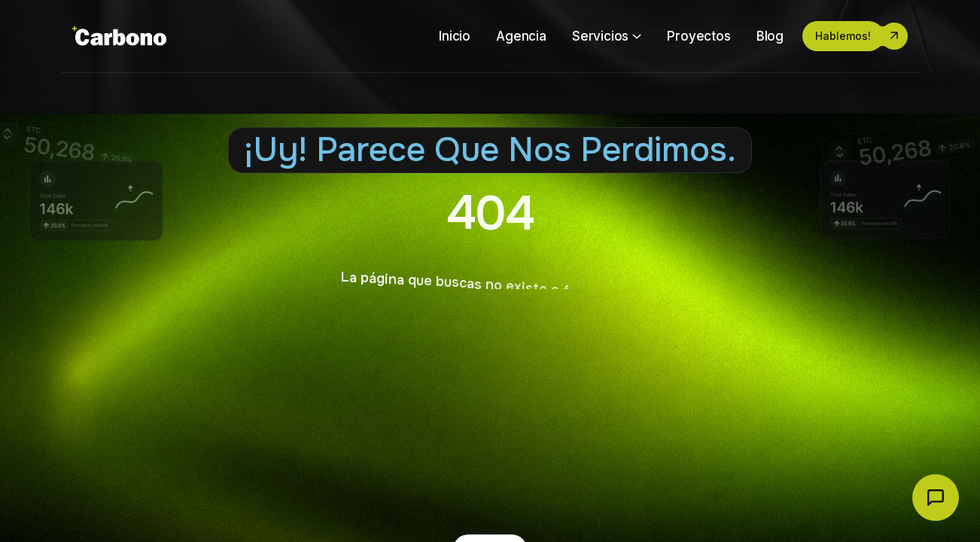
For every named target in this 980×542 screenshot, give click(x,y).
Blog (770, 36)
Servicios (600, 36)
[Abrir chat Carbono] (936, 498)
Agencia (521, 36)
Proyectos (698, 36)
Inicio (455, 36)
